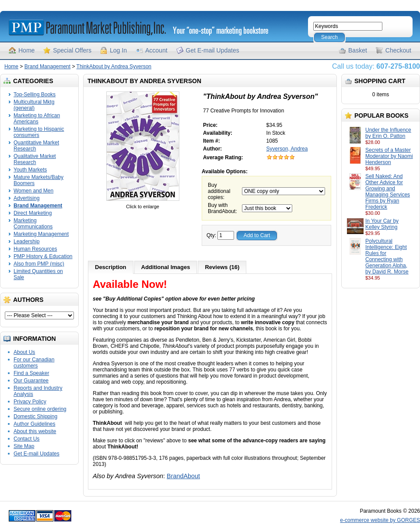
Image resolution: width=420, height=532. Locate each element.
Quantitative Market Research (36, 146)
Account (156, 50)
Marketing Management (41, 234)
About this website (35, 431)
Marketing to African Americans (37, 119)
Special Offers (72, 50)
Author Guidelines (34, 424)
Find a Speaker (31, 373)
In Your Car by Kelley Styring (382, 224)
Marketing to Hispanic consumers (39, 132)
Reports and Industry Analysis (38, 391)
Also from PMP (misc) (39, 264)
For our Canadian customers (34, 363)
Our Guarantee (31, 381)
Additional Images (166, 267)
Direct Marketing (33, 213)
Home (26, 50)
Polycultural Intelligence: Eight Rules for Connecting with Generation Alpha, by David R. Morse (387, 256)
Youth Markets (30, 170)
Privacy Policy (30, 402)
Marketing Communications (33, 224)
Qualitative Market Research (35, 159)
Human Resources (35, 249)
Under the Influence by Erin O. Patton (388, 133)
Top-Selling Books (35, 94)
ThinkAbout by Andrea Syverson (114, 66)
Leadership (26, 241)
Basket (358, 50)
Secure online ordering (40, 409)
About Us (24, 352)
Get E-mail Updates (213, 50)
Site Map (24, 446)
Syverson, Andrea (287, 149)
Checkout (398, 50)
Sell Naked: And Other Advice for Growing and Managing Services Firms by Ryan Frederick (388, 192)
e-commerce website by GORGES (380, 520)
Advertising (26, 198)
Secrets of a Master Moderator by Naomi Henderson (389, 156)
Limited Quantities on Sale (38, 274)
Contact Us (26, 439)
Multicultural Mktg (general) (34, 105)
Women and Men (33, 191)
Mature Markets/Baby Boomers (38, 180)
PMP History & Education (43, 256)
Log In (118, 50)
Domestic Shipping (35, 416)
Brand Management (47, 66)
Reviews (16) (222, 267)
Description (111, 267)
